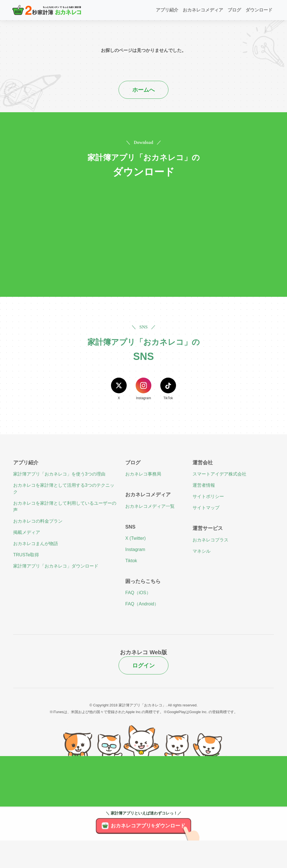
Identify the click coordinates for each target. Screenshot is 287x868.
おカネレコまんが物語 (36, 544)
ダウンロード (259, 10)
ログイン (143, 665)
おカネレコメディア (203, 10)
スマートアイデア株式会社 (219, 474)
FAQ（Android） (142, 604)
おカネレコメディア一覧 (150, 506)
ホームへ (143, 90)
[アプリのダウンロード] (194, 842)
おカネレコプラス (210, 540)
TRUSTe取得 (26, 555)
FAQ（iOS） (138, 593)
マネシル (202, 551)
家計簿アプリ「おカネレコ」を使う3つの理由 (59, 474)
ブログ (234, 10)
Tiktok (131, 561)
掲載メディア (27, 532)
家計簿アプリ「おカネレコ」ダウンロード (56, 566)
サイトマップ (206, 508)
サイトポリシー (208, 496)
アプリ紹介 (167, 10)
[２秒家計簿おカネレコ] (47, 10)
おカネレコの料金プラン (38, 521)
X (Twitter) (136, 538)
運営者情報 (204, 485)
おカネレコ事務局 (143, 474)
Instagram (135, 549)
